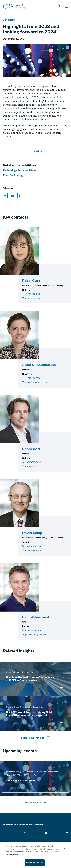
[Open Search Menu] (58, 6)
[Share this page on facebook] (20, 195)
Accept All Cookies (35, 862)
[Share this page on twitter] (5, 195)
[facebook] (25, 833)
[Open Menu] (66, 6)
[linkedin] (4, 833)
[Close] (65, 848)
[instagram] (67, 833)
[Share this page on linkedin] (13, 195)
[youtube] (46, 833)
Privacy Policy (12, 855)
